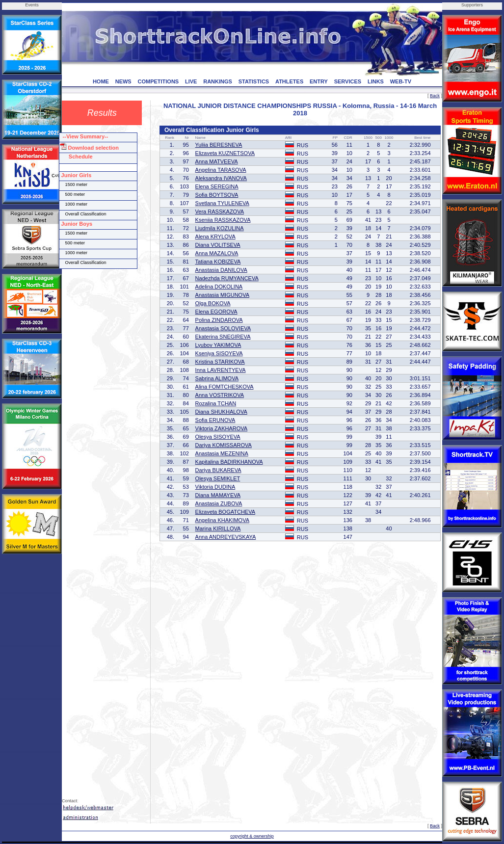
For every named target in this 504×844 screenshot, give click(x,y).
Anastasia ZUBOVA (219, 503)
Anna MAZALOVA (217, 253)
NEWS (123, 81)
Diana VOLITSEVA (218, 245)
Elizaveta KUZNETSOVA (225, 153)
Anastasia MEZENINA (222, 453)
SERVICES (348, 81)
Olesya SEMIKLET (218, 478)
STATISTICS (254, 81)
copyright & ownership (252, 836)
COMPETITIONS (158, 81)
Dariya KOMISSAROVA (224, 445)
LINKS (376, 81)
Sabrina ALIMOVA (217, 378)
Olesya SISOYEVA (218, 437)
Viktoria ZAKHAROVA (222, 428)
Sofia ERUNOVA (215, 420)
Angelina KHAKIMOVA (222, 520)
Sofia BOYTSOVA (217, 195)
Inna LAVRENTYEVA (221, 370)
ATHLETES (289, 81)
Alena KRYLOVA (215, 237)
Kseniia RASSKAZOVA (223, 220)
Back (435, 96)
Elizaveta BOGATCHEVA (225, 512)
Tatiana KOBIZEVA (218, 262)
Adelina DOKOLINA (219, 287)
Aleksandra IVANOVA (221, 178)
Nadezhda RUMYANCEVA (227, 278)
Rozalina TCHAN (216, 403)
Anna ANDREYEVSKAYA (226, 537)
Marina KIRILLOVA (218, 528)
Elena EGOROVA (216, 312)
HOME (101, 81)
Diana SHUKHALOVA (221, 412)
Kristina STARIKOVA (220, 362)
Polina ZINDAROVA (219, 320)
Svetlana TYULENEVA (222, 203)
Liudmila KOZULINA (220, 228)
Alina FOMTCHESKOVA (225, 387)
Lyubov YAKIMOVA (218, 345)
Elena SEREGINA (217, 186)
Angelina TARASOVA (221, 170)
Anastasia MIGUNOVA (222, 295)
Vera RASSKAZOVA (220, 211)
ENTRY (319, 81)
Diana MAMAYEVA (218, 495)
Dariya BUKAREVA (218, 470)
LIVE (191, 81)
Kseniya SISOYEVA (219, 353)
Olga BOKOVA (213, 303)
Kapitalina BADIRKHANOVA (229, 462)
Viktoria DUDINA (215, 487)
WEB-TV (401, 81)
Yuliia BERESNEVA (219, 145)
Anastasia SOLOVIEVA (223, 328)
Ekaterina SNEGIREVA (223, 337)
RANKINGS (218, 81)
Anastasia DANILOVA (221, 270)
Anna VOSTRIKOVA (220, 395)
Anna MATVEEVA (217, 161)
